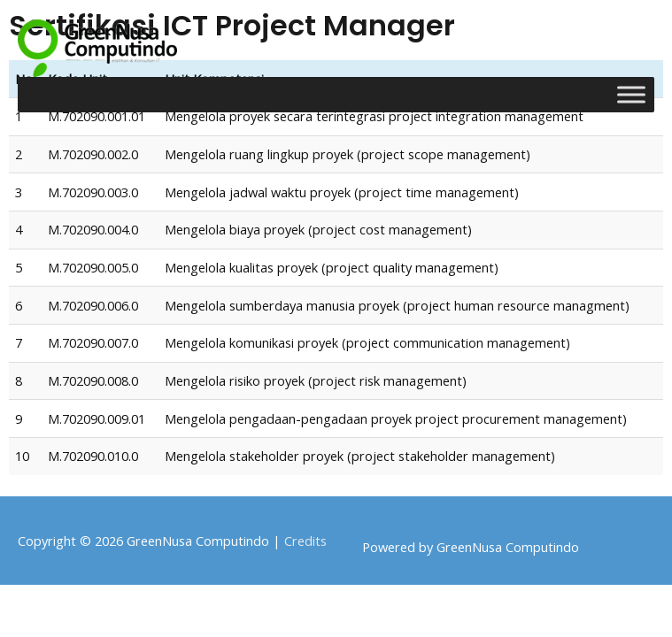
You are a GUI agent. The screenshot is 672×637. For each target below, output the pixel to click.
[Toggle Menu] (631, 94)
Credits (305, 541)
